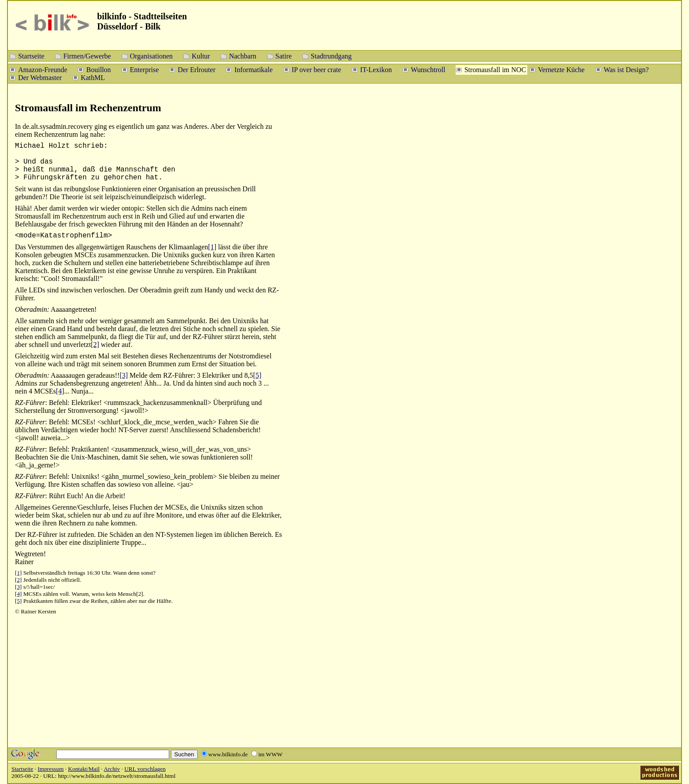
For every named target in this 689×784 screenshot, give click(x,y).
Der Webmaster (40, 77)
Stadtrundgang (331, 56)
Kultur (201, 56)
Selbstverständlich (45, 573)
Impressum (51, 769)
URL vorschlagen (145, 769)
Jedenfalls (35, 580)
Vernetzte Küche (561, 69)
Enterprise (145, 69)
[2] (95, 345)
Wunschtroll (428, 69)
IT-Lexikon (376, 69)
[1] (212, 247)
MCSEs (32, 594)
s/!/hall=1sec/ (39, 587)
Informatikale (253, 69)
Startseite (31, 56)
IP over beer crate (317, 69)
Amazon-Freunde (43, 69)
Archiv (112, 769)
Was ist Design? (626, 69)
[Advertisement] (635, 237)
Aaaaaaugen (68, 375)
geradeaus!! (103, 375)
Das (20, 247)
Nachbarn (243, 56)
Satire (284, 56)
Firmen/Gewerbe (87, 56)
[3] (124, 375)
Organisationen (151, 56)
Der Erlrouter (196, 69)
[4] (60, 391)
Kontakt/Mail (84, 769)
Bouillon (98, 69)
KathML (93, 77)
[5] (257, 375)
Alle (21, 321)
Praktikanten (38, 601)
